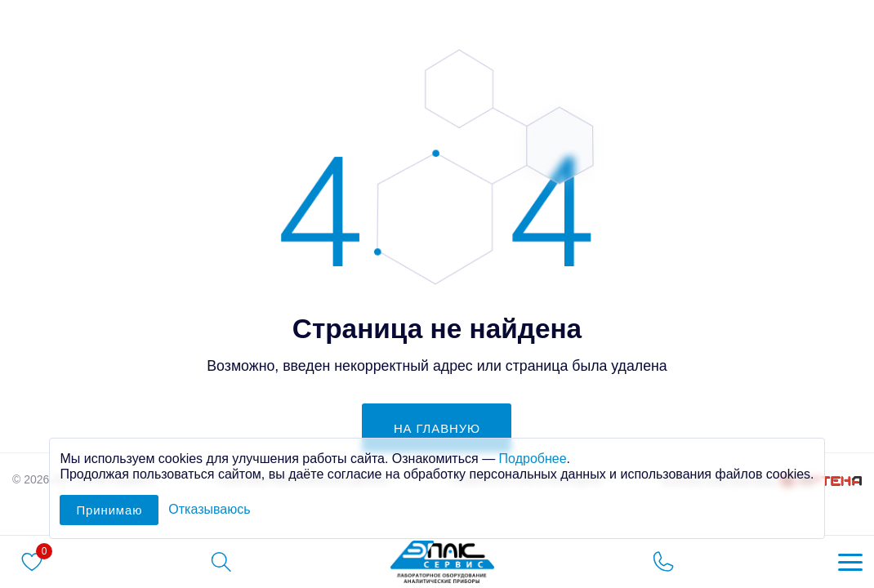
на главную (437, 428)
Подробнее (533, 459)
